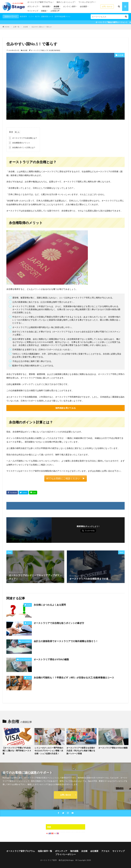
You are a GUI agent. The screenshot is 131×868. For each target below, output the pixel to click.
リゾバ (31, 16)
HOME (7, 27)
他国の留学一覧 (45, 851)
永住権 (56, 6)
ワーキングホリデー (87, 2)
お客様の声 (55, 11)
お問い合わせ (107, 6)
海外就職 (46, 6)
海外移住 (57, 50)
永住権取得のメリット (19, 143)
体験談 (44, 11)
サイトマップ (33, 11)
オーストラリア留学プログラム (40, 2)
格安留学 (23, 16)
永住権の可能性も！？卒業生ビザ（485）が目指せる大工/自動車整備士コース (74, 677)
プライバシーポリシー (66, 854)
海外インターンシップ (65, 2)
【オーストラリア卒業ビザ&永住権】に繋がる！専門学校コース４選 (17, 750)
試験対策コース (47, 16)
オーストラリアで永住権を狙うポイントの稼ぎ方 (59, 623)
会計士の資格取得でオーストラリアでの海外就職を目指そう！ (66, 641)
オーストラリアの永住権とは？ (23, 138)
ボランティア (33, 6)
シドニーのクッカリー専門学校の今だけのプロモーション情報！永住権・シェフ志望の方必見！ (49, 750)
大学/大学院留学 (26, 641)
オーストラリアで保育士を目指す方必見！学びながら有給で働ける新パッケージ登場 (81, 750)
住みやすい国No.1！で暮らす (42, 27)
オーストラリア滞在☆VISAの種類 (51, 659)
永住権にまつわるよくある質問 (50, 605)
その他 (29, 677)
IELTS (37, 16)
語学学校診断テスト (63, 16)
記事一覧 (16, 27)
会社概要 (83, 6)
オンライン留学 (69, 6)
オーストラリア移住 (38, 50)
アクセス (105, 851)
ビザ (47, 50)
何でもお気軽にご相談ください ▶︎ (66, 478)
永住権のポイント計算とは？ (22, 147)
